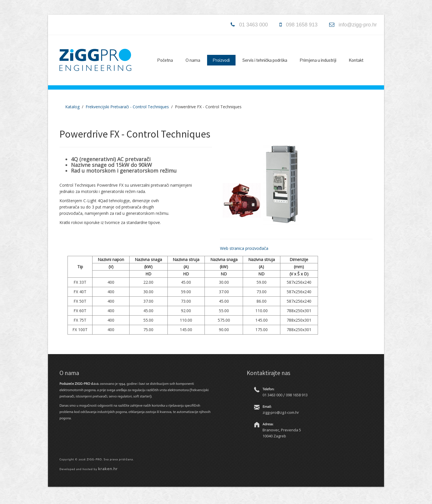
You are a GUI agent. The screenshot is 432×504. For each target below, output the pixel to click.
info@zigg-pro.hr (358, 25)
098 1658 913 (302, 25)
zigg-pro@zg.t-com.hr (281, 412)
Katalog (72, 107)
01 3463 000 (253, 25)
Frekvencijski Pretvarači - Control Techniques (127, 107)
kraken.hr (108, 469)
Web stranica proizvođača (244, 248)
